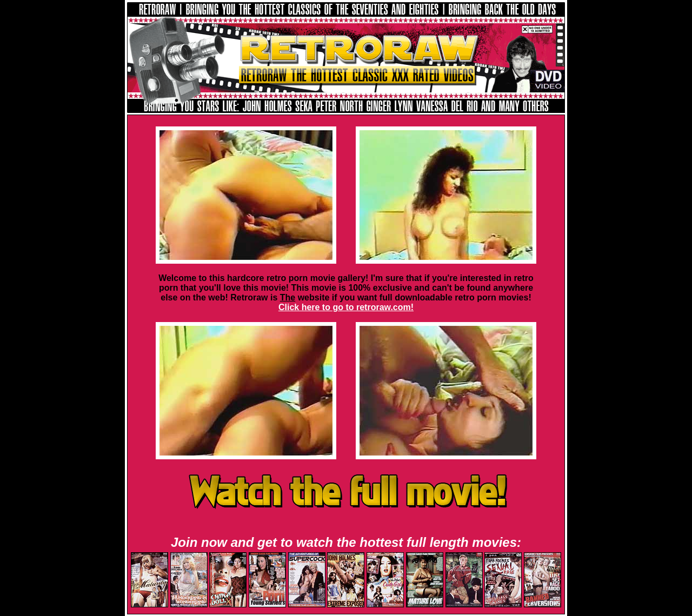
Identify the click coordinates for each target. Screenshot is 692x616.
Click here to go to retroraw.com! (346, 307)
